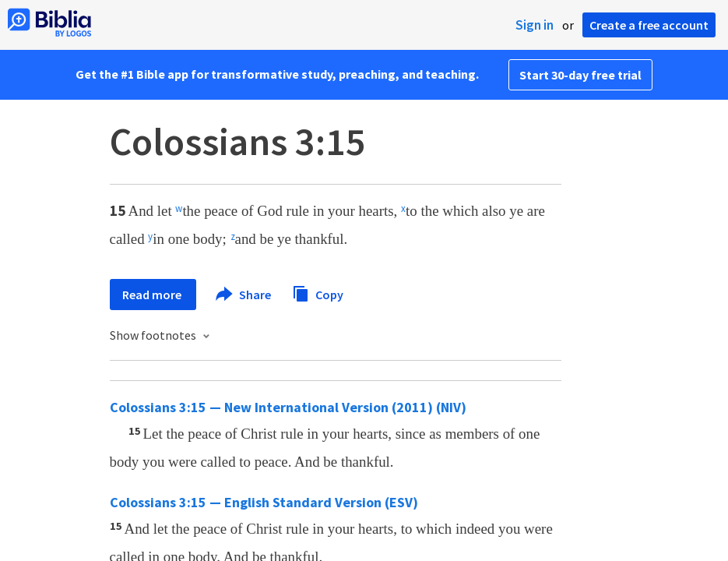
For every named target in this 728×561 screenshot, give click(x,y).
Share (244, 295)
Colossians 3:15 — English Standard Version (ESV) (264, 502)
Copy (318, 293)
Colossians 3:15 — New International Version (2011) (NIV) (288, 407)
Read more (153, 295)
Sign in (535, 25)
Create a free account (649, 25)
